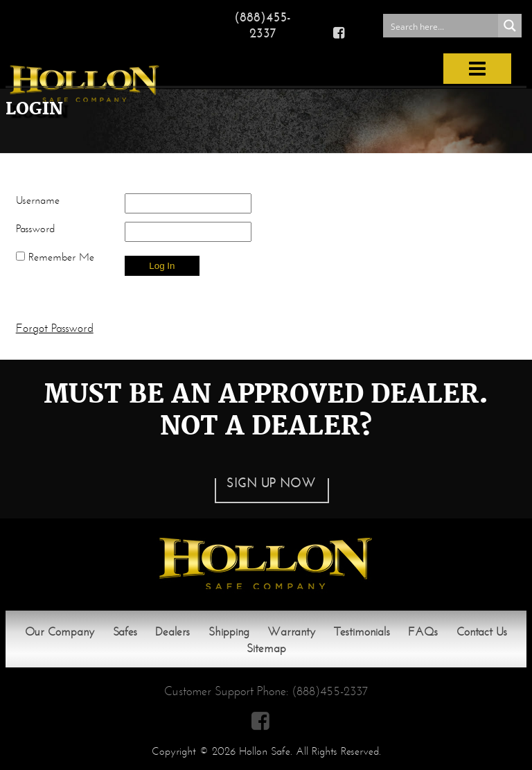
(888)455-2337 (263, 25)
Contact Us (482, 632)
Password (35, 228)
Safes (125, 632)
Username (38, 200)
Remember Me (55, 257)
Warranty (291, 632)
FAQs (423, 632)
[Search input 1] (441, 26)
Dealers (172, 632)
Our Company (60, 632)
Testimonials (362, 632)
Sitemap (266, 648)
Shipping (229, 632)
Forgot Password (55, 328)
